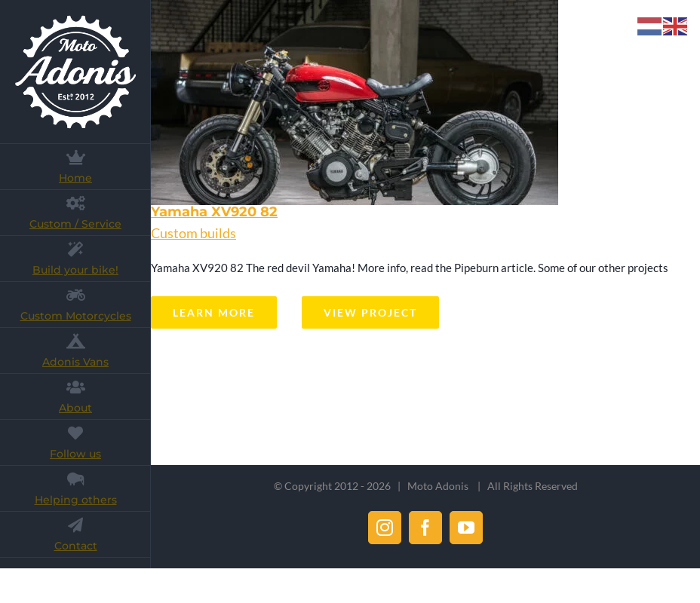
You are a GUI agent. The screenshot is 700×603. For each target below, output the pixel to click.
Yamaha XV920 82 (214, 212)
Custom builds (193, 233)
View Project (370, 312)
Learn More (214, 312)
